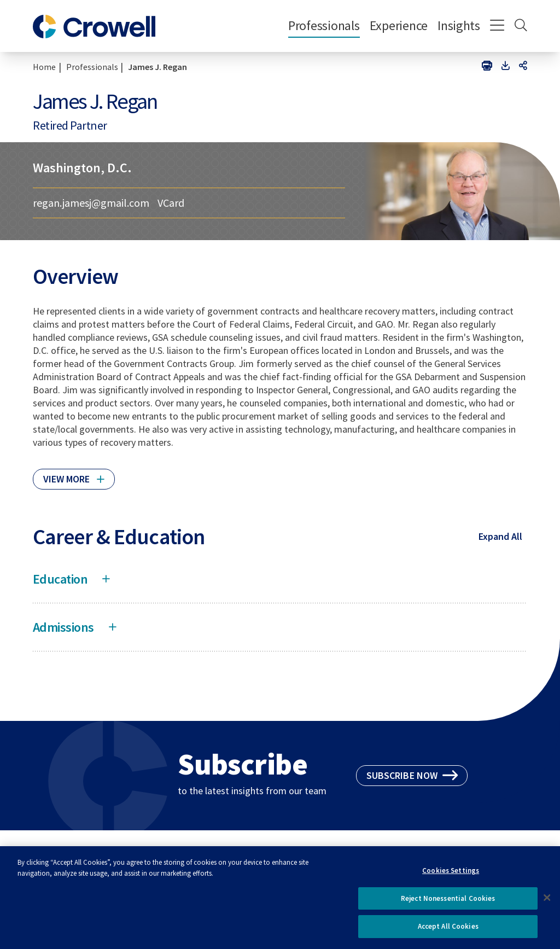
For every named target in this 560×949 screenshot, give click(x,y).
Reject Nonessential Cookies (448, 906)
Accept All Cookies (448, 935)
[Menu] (497, 26)
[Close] (547, 905)
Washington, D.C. (82, 168)
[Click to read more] (74, 474)
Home (44, 67)
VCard (171, 203)
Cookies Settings (451, 878)
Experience (399, 25)
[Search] (521, 26)
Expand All (500, 536)
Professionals (324, 25)
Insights (459, 25)
